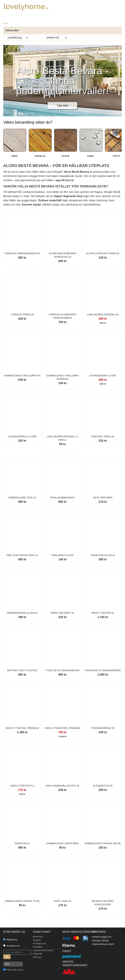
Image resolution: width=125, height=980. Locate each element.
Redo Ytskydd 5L (103, 613)
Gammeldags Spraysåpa (62, 843)
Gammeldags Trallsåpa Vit (22, 375)
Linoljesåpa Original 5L (103, 314)
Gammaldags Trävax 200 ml (103, 843)
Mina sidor (38, 937)
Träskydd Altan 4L (103, 555)
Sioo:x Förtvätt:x (22, 786)
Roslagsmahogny (62, 497)
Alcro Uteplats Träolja (103, 253)
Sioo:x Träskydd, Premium (62, 728)
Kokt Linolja (62, 901)
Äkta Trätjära (103, 497)
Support (37, 940)
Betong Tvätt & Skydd (22, 670)
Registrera (12, 940)
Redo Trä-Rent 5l (62, 613)
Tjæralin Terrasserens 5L (22, 253)
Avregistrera (13, 946)
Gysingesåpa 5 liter (103, 375)
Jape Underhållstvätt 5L (63, 786)
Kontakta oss (39, 943)
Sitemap (37, 957)
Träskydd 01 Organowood (103, 670)
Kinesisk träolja (103, 436)
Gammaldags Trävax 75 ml (22, 901)
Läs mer (63, 106)
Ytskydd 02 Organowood (63, 670)
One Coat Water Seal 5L (22, 555)
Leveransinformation (43, 950)
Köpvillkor (38, 947)
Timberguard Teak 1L (22, 497)
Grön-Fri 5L (22, 843)
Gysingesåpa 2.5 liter (22, 436)
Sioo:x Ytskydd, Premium (22, 728)
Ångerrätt (38, 954)
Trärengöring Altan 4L (22, 613)
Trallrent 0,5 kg (62, 555)
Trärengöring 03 (103, 728)
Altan (6, 23)
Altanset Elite (103, 786)
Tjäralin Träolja (22, 314)
